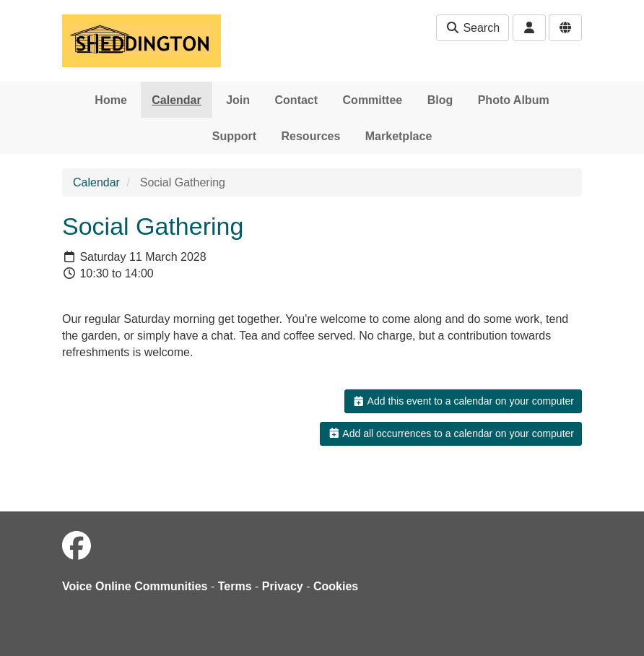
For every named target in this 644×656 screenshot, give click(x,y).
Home (110, 100)
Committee (373, 100)
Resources (311, 136)
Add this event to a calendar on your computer (463, 401)
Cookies (336, 586)
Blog (440, 100)
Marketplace (399, 136)
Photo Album (514, 100)
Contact (297, 100)
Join (238, 100)
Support (234, 136)
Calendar (176, 100)
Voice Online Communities (135, 586)
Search (473, 28)
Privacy (283, 586)
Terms (235, 586)
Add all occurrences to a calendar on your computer (451, 433)
